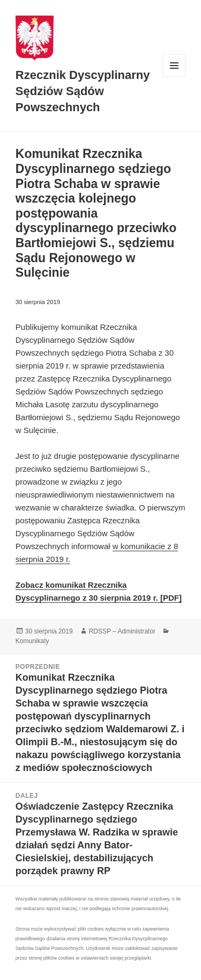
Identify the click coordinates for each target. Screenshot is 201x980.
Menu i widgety (174, 77)
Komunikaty (32, 641)
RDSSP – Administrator (122, 631)
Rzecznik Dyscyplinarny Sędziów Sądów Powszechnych (83, 91)
